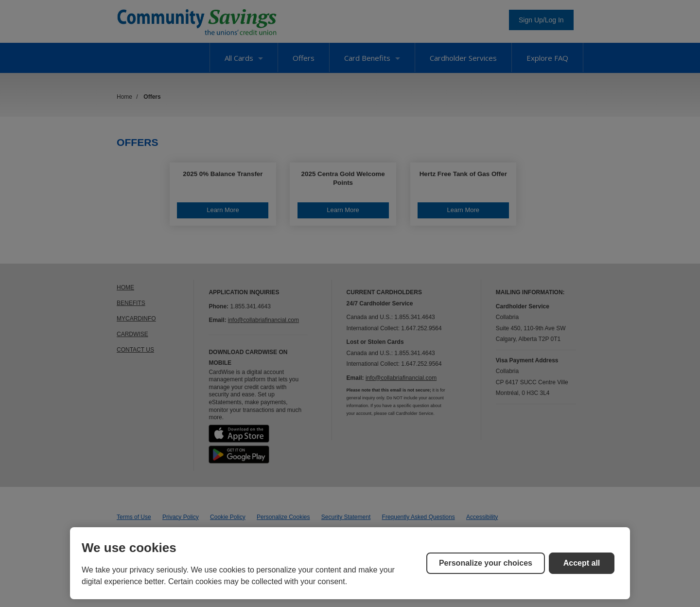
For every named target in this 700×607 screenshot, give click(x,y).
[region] (350, 563)
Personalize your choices (486, 563)
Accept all (582, 563)
